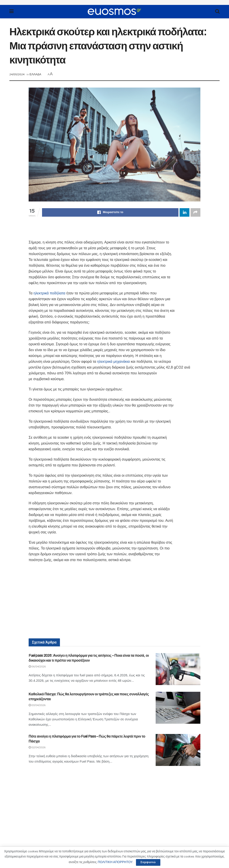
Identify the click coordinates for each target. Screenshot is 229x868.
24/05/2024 (17, 74)
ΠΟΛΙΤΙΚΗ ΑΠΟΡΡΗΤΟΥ (115, 862)
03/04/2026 (37, 705)
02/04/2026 (37, 747)
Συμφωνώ (148, 862)
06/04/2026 (37, 667)
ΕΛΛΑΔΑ (35, 74)
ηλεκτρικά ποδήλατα (49, 293)
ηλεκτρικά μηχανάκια (113, 362)
